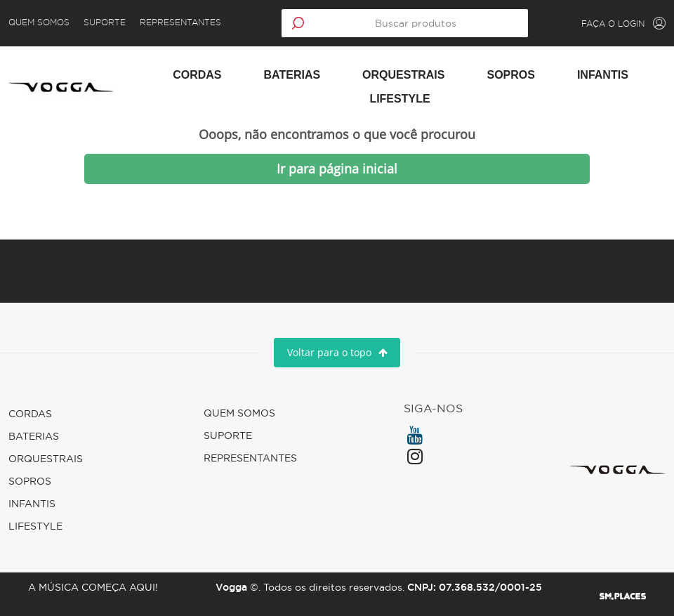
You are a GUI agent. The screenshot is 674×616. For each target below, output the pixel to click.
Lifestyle (399, 99)
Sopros (510, 75)
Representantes (189, 22)
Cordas (197, 75)
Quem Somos (47, 22)
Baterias (292, 75)
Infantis (603, 75)
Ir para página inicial (337, 169)
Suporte (113, 22)
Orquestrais (403, 75)
